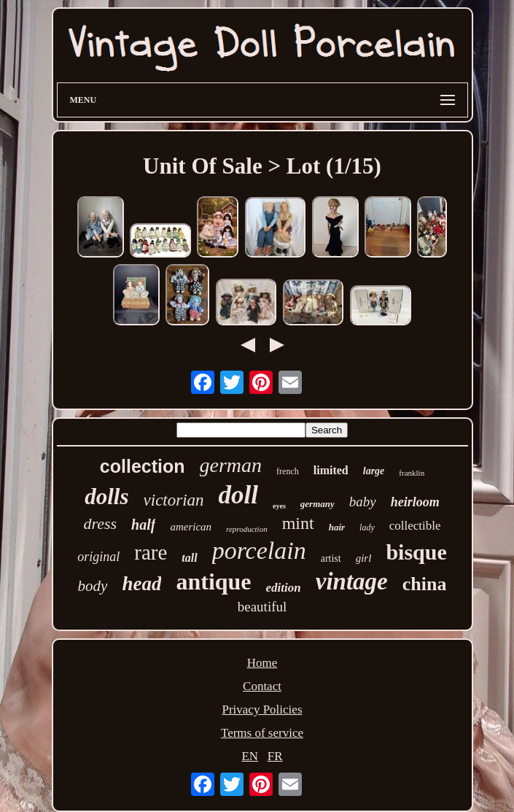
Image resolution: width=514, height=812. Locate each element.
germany (318, 504)
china (425, 584)
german (231, 465)
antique (213, 581)
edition (284, 588)
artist (331, 558)
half (143, 525)
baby (363, 502)
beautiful (262, 607)
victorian (174, 500)
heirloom (415, 502)
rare (151, 552)
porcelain (259, 550)
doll (238, 495)
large (374, 471)
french (288, 471)
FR (275, 756)
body (93, 586)
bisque (416, 552)
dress (100, 523)
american (191, 527)
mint (298, 523)
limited (331, 470)
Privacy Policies (262, 709)
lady (367, 527)
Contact (262, 686)
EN (250, 756)
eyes (279, 506)
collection (143, 466)
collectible (415, 526)
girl (364, 558)
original (98, 557)
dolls (106, 496)
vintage (352, 581)
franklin (412, 473)
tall (189, 558)
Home (262, 663)
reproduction (247, 529)
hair (337, 527)
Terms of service (262, 733)
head (141, 584)
